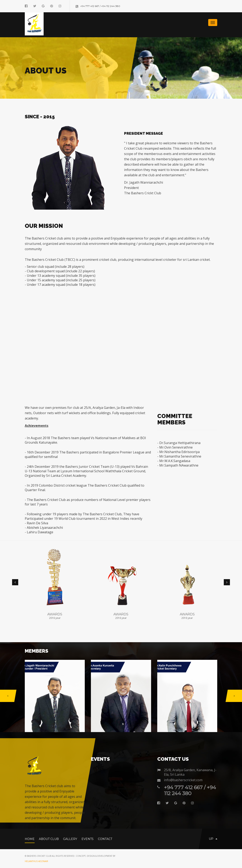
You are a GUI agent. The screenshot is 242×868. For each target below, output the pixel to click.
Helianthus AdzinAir (36, 861)
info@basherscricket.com (183, 780)
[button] (15, 582)
